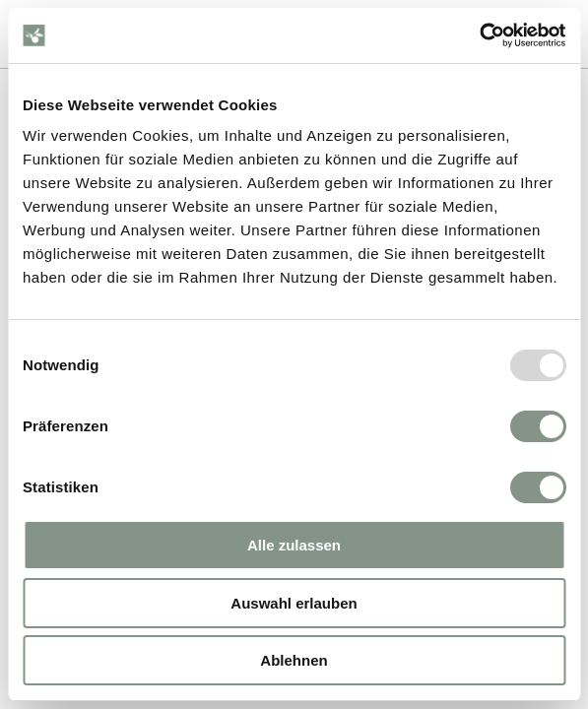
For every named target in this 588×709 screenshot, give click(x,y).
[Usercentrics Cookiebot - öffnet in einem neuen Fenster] (479, 35)
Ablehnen (294, 660)
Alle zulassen (294, 545)
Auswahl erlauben (294, 603)
